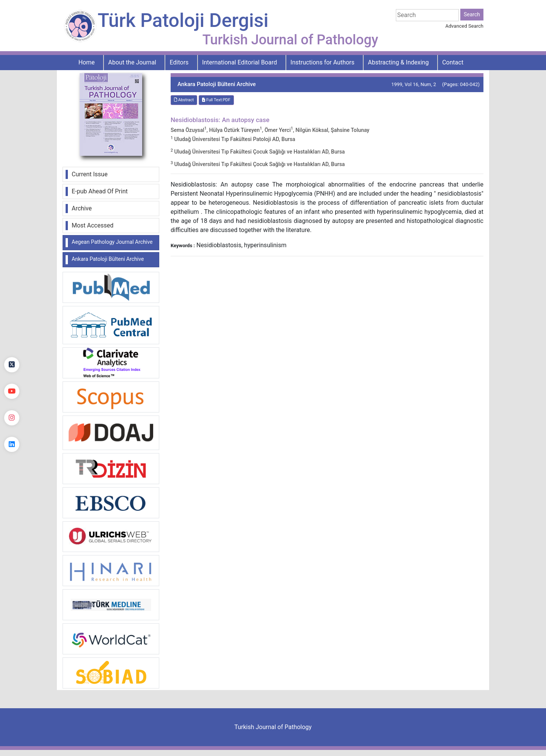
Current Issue (90, 174)
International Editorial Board (240, 62)
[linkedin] (12, 444)
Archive (82, 208)
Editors (179, 62)
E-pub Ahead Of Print (100, 191)
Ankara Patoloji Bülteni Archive (108, 259)
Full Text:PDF (216, 100)
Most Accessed (93, 225)
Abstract (184, 100)
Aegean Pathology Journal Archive (112, 242)
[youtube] (12, 391)
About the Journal (132, 62)
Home (87, 62)
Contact (453, 62)
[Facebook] (12, 338)
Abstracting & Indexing (398, 62)
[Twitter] (12, 365)
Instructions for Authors (322, 62)
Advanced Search (464, 26)
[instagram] (12, 418)
